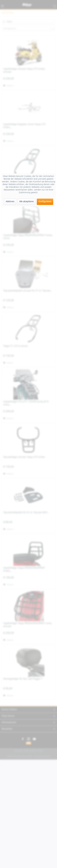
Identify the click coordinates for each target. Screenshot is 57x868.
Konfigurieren (45, 202)
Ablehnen (10, 202)
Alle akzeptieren (26, 202)
